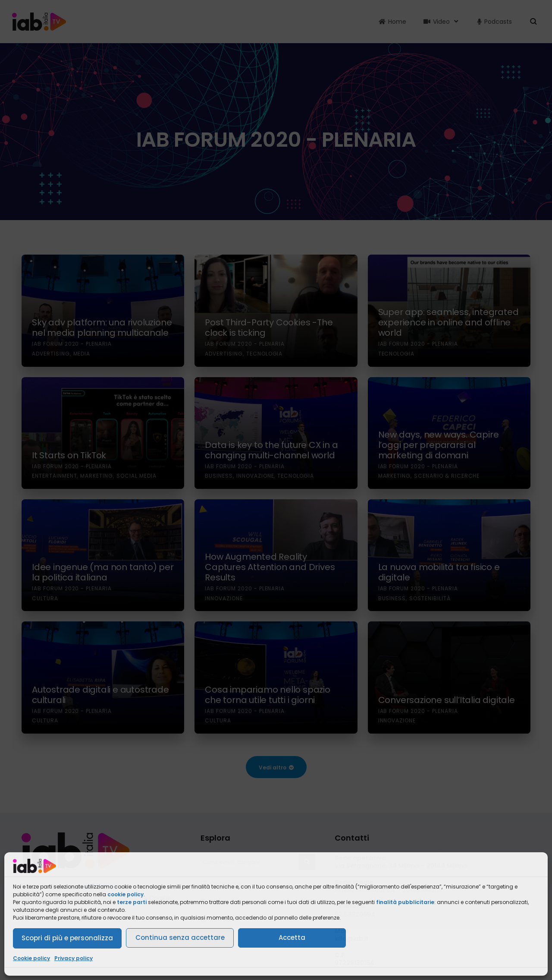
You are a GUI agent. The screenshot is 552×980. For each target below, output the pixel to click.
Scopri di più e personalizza (67, 938)
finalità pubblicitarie (405, 902)
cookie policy (125, 894)
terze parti (132, 902)
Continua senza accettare (180, 937)
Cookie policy (31, 958)
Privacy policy (74, 958)
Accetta (292, 937)
